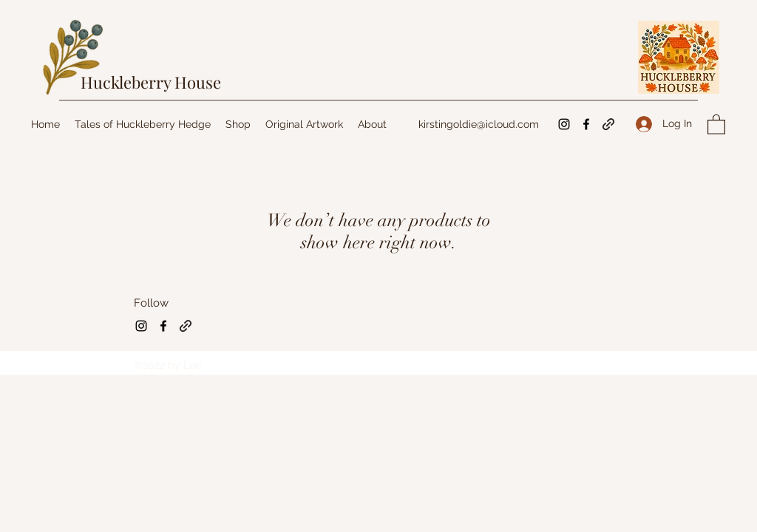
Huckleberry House (151, 82)
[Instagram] (564, 124)
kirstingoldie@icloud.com (479, 124)
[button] (716, 124)
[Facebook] (586, 124)
